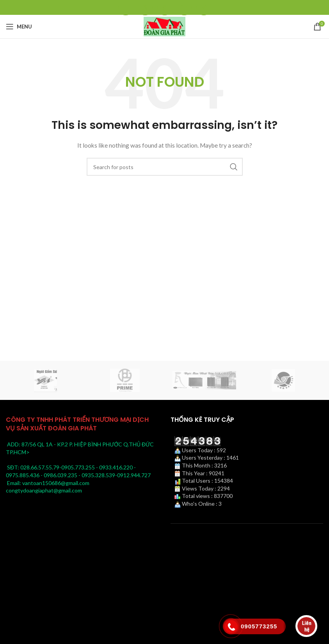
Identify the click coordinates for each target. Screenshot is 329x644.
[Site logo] (164, 26)
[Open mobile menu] (19, 27)
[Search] (165, 167)
